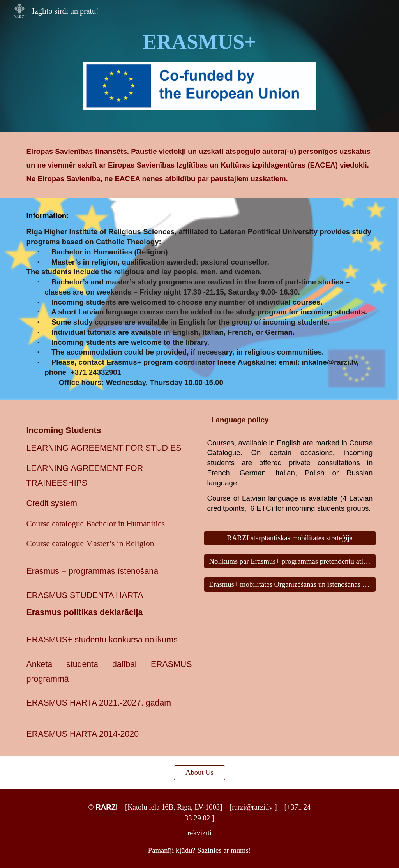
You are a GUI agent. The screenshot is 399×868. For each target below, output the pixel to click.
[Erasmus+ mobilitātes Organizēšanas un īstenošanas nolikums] (290, 584)
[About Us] (199, 772)
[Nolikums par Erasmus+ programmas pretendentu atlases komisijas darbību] (290, 561)
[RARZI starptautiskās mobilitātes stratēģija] (290, 538)
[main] (199, 42)
